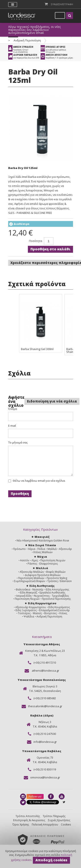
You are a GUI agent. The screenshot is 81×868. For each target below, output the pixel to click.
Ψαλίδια (29, 616)
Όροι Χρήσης (21, 825)
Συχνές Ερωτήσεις (59, 820)
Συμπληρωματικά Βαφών (29, 581)
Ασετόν (25, 560)
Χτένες (63, 613)
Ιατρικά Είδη (24, 596)
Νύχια (42, 557)
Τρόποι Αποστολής (28, 816)
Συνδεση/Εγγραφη (62, 4)
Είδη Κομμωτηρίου (42, 603)
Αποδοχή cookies (51, 860)
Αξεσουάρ (65, 549)
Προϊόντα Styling (57, 578)
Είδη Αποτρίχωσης (57, 589)
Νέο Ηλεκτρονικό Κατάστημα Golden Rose (43, 541)
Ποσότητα (36, 241)
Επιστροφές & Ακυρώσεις (29, 820)
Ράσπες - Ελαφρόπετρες (43, 564)
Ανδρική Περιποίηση (27, 40)
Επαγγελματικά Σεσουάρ (54, 610)
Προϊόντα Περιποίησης (56, 599)
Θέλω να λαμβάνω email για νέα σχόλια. (39, 481)
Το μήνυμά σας (18, 443)
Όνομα (13, 409)
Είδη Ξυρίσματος (26, 610)
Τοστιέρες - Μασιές (30, 613)
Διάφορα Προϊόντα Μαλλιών (43, 575)
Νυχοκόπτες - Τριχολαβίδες (51, 596)
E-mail (12, 426)
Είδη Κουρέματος (59, 607)
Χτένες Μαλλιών (43, 552)
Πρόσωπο (19, 549)
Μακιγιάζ (42, 537)
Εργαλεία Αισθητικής (52, 593)
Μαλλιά (52, 549)
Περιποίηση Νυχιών (53, 560)
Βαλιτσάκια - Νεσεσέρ (30, 589)
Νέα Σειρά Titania (42, 545)
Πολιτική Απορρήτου (45, 825)
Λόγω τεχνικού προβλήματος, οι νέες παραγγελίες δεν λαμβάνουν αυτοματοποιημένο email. (34, 30)
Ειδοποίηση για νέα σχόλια (52, 401)
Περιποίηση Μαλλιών (31, 578)
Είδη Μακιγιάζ (29, 593)
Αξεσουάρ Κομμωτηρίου (31, 607)
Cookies (66, 825)
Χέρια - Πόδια (37, 549)
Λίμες (35, 560)
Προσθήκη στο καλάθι (50, 249)
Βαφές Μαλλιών (56, 572)
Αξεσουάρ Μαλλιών (32, 572)
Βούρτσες (51, 613)
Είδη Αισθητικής (42, 586)
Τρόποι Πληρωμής (54, 816)
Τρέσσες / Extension (60, 581)
